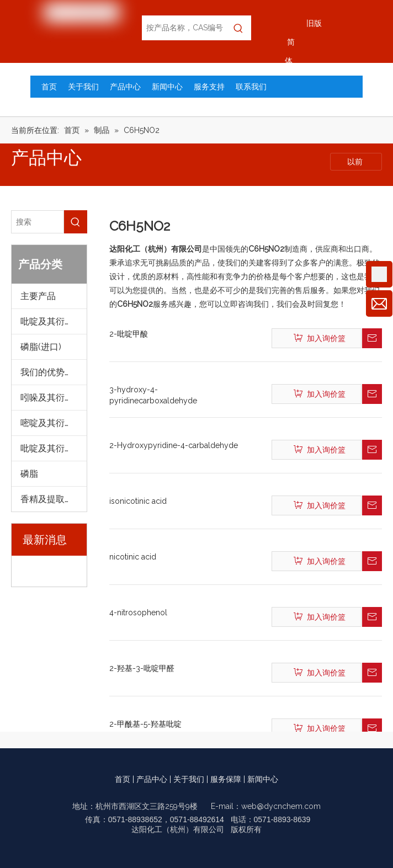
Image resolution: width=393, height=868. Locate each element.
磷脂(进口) (41, 347)
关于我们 (189, 779)
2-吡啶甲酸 (129, 334)
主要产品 (38, 296)
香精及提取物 (47, 499)
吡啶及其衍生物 (51, 321)
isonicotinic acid (138, 501)
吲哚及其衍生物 (51, 398)
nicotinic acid (133, 557)
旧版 (314, 23)
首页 (123, 779)
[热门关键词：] (239, 28)
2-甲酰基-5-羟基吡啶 (145, 724)
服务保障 (226, 779)
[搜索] (38, 222)
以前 (356, 162)
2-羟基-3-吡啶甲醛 (142, 668)
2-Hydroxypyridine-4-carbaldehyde (174, 445)
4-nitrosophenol (138, 613)
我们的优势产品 (51, 372)
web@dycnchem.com (281, 806)
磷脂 (29, 474)
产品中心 (152, 779)
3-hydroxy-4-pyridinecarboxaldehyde (153, 395)
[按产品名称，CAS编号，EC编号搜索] (184, 28)
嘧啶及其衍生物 (51, 423)
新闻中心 (263, 779)
